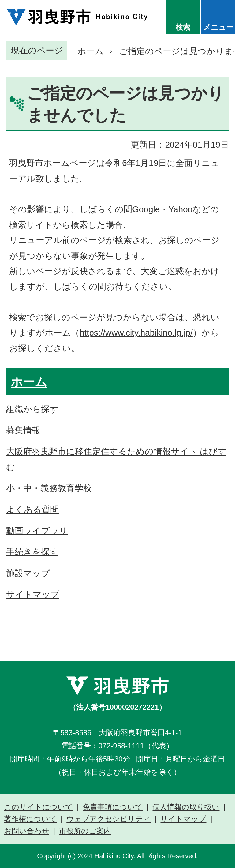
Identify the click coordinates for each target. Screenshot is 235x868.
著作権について (30, 819)
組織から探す (32, 409)
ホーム (91, 51)
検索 (183, 27)
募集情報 (23, 430)
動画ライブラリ (37, 531)
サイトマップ (33, 594)
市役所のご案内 (85, 831)
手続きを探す (32, 552)
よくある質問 (32, 510)
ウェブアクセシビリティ (108, 819)
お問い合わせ (27, 831)
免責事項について (113, 807)
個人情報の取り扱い (186, 807)
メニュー (218, 27)
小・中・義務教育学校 (49, 488)
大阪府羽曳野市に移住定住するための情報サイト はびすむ (116, 459)
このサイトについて (38, 807)
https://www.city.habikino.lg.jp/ (136, 333)
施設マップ (28, 573)
